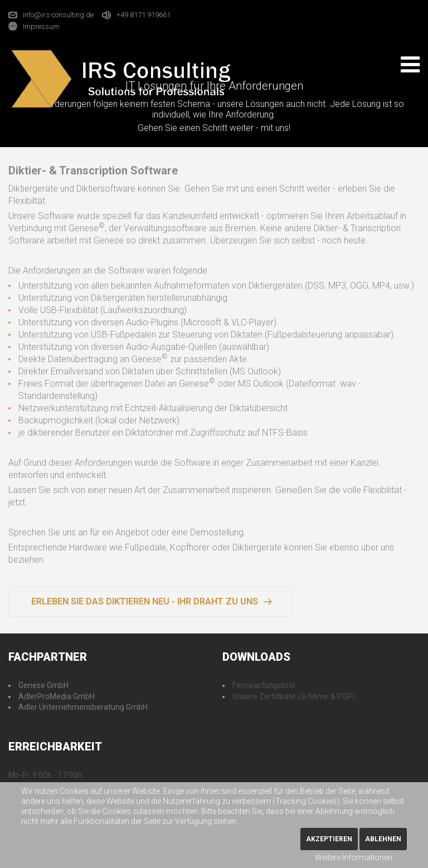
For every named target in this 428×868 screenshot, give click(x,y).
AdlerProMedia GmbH (57, 696)
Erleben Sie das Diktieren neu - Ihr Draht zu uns (145, 601)
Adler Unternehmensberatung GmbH (83, 707)
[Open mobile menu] (410, 65)
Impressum (41, 26)
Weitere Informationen (354, 857)
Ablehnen (383, 839)
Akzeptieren (329, 839)
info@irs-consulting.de (58, 15)
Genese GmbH (43, 685)
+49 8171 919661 (144, 15)
